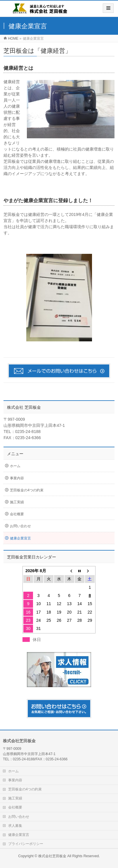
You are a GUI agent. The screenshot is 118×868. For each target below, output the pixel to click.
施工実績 (17, 502)
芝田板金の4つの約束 (27, 490)
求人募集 (15, 826)
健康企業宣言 (20, 538)
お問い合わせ (20, 526)
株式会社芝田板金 (52, 856)
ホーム (15, 466)
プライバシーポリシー (26, 844)
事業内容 (17, 478)
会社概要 (17, 514)
